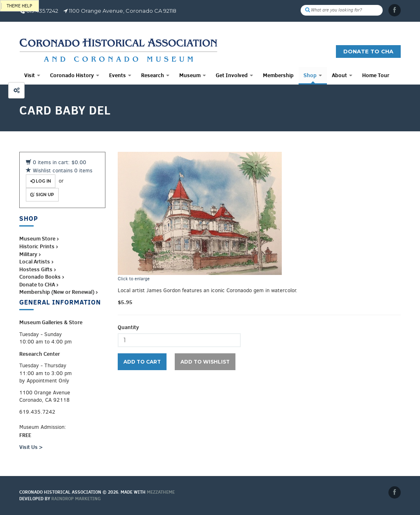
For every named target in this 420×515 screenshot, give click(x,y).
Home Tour (376, 75)
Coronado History (75, 75)
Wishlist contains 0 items (59, 171)
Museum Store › (39, 238)
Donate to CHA (368, 51)
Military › (30, 254)
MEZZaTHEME (161, 492)
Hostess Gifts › (38, 269)
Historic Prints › (39, 246)
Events (120, 75)
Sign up (42, 195)
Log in (41, 181)
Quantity (128, 327)
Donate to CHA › (39, 284)
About (342, 75)
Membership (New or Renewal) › (58, 292)
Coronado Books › (42, 277)
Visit (32, 75)
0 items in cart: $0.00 (56, 162)
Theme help (19, 6)
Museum (193, 75)
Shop (313, 75)
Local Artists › (36, 261)
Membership (278, 75)
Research (155, 75)
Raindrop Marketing (76, 499)
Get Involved (234, 75)
